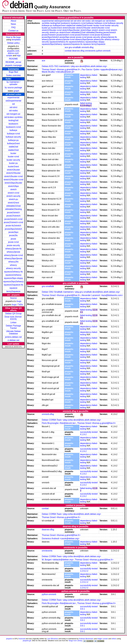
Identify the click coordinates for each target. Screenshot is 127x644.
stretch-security (13, 196)
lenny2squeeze (13, 291)
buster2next (13, 167)
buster (13, 153)
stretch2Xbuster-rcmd (13, 180)
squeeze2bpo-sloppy (13, 278)
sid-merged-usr (13, 114)
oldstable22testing (13, 209)
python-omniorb (103, 51)
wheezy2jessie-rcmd (13, 255)
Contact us (13, 31)
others (114, 639)
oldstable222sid (13, 206)
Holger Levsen (103, 639)
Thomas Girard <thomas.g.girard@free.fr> (61, 69)
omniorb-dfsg (87, 47)
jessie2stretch (13, 212)
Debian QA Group (13, 314)
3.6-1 (82, 609)
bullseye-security (13, 137)
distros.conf (13, 53)
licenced (22, 639)
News (13, 24)
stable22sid (13, 150)
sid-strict (13, 107)
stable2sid (13, 147)
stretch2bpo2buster (13, 183)
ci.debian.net (13, 340)
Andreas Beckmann (86, 639)
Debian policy (13, 43)
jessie (13, 239)
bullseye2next (13, 143)
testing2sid (14, 120)
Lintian (13, 322)
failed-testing (86, 103)
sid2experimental (13, 101)
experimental (13, 97)
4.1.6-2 (83, 434)
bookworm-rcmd (14, 127)
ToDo (20, 305)
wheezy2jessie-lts (13, 249)
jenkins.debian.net (13, 337)
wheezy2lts (13, 262)
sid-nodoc (13, 111)
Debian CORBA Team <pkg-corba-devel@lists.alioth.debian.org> (72, 420)
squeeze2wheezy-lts (13, 272)
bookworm (13, 124)
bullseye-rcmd (13, 134)
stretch (13, 189)
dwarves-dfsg (78, 51)
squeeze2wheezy (13, 275)
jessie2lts (17, 79)
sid (13, 104)
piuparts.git (27, 641)
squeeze (14, 288)
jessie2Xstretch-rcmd (13, 222)
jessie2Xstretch (14, 216)
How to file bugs (13, 37)
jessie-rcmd (13, 242)
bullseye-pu (13, 140)
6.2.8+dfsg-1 (86, 105)
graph (16, 91)
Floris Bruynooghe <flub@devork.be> (59, 423)
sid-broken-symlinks (13, 117)
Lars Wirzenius (53, 639)
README (13, 59)
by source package (13, 87)
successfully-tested (89, 432)
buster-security (13, 160)
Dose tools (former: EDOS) (13, 318)
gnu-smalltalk (75, 47)
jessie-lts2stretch (13, 226)
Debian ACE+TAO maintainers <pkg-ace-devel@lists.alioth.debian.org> (75, 66)
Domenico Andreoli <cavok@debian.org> (61, 539)
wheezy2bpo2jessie (13, 258)
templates (16, 40)
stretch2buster (13, 170)
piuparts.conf (13, 51)
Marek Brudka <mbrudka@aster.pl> (58, 72)
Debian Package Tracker (13, 327)
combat (68, 51)
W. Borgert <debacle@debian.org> (58, 560)
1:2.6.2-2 (84, 571)
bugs (19, 301)
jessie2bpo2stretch (13, 229)
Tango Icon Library (75, 641)
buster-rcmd (13, 157)
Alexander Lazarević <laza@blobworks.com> (102, 295)
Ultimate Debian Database (13, 332)
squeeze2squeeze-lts (13, 285)
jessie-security (13, 245)
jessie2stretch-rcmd (13, 219)
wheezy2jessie (13, 252)
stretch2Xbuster (13, 173)
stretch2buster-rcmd (13, 176)
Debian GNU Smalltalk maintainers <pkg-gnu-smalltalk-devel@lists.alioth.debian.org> (81, 292)
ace (66, 47)
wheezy (13, 265)
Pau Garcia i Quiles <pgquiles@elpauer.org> (102, 69)
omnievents (90, 51)
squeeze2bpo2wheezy (13, 282)
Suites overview (13, 75)
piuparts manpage (13, 65)
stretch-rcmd (13, 193)
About (13, 21)
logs (19, 56)
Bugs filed (13, 72)
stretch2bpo (13, 186)
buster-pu (13, 163)
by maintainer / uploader (13, 83)
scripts (9, 56)
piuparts (9, 639)
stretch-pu (13, 199)
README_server (13, 62)
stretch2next (13, 203)
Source (13, 298)
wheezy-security (13, 268)
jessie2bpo (14, 232)
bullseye (13, 130)
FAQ (13, 27)
